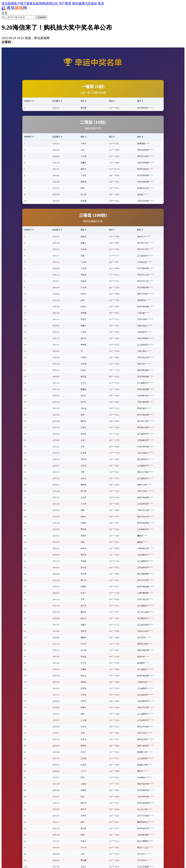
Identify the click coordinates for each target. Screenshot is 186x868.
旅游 (94, 3)
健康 (82, 3)
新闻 (49, 3)
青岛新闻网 (37, 3)
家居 (101, 3)
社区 (55, 3)
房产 (62, 3)
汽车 (88, 3)
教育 (68, 3)
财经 (75, 3)
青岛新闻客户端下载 (16, 3)
